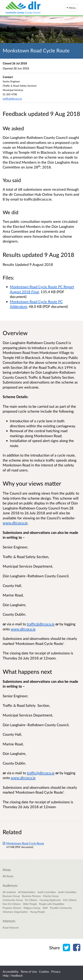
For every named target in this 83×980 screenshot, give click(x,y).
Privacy (56, 971)
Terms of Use (29, 971)
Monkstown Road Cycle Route (23, 843)
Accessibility (11, 971)
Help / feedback (13, 975)
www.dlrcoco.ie (15, 523)
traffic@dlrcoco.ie (12, 99)
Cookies (44, 971)
